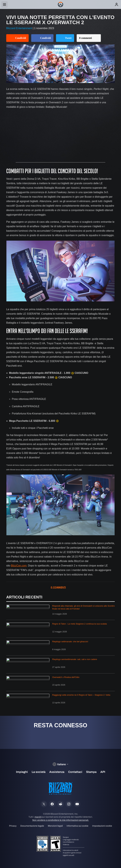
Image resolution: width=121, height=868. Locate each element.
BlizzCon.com (19, 566)
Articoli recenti (24, 597)
